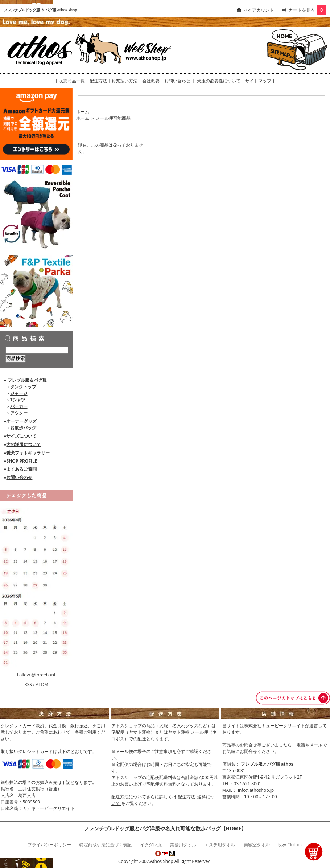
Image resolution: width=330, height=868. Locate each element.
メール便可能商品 (113, 118)
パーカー (19, 406)
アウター (19, 413)
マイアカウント (259, 10)
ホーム (83, 112)
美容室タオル (257, 845)
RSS (28, 685)
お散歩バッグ (23, 428)
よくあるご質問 (21, 469)
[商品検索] (37, 350)
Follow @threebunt (36, 675)
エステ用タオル (220, 845)
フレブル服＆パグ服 (27, 380)
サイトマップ (258, 81)
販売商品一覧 (72, 81)
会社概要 (151, 81)
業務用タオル (183, 845)
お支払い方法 (124, 81)
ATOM (42, 685)
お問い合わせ (177, 81)
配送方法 (98, 81)
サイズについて (21, 436)
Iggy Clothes (290, 845)
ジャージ (19, 393)
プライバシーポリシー (49, 845)
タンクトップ (23, 387)
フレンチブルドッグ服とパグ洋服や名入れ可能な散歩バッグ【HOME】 (165, 828)
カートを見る (302, 10)
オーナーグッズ (21, 421)
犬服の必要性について (219, 81)
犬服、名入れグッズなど (183, 726)
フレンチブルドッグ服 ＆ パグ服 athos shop (40, 10)
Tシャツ (18, 400)
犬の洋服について (24, 444)
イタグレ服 (151, 845)
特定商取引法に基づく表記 (106, 845)
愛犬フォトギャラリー (28, 453)
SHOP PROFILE (22, 461)
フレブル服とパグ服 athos (267, 764)
